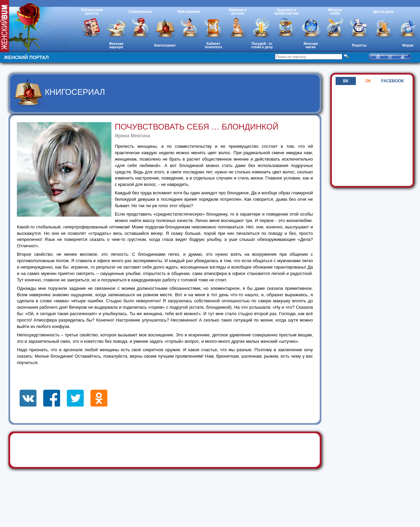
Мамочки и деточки (238, 12)
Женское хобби (335, 12)
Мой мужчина (189, 12)
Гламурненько (141, 12)
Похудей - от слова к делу (262, 45)
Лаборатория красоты (92, 12)
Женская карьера (116, 45)
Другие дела (383, 12)
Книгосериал (165, 45)
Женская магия (311, 45)
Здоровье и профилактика (286, 12)
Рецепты (359, 45)
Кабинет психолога (214, 45)
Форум (408, 45)
